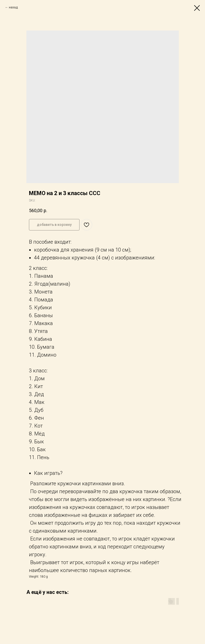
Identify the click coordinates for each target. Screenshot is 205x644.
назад (13, 7)
